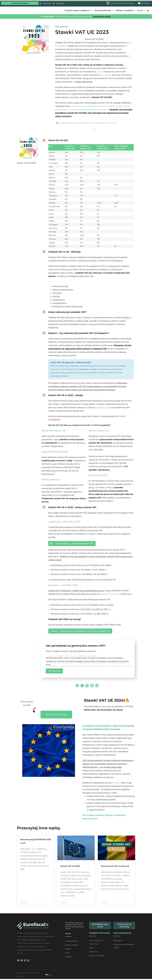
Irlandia (100, 72)
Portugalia (107, 75)
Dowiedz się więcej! (101, 17)
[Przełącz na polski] (49, 976)
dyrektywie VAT (102, 407)
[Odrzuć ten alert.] (132, 362)
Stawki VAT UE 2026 (70, 866)
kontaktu (116, 783)
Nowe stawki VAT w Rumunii (115, 866)
